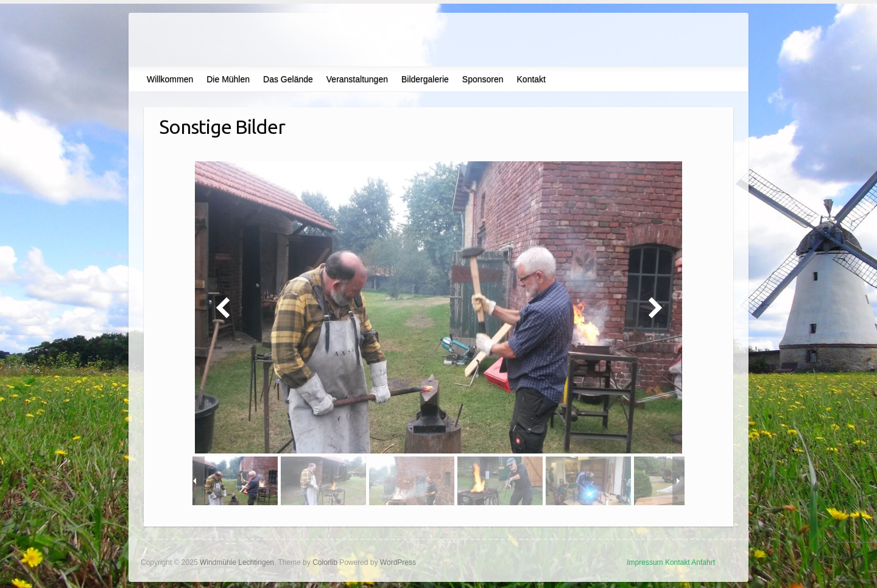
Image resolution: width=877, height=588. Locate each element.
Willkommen (170, 79)
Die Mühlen (228, 79)
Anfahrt (703, 562)
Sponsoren (483, 79)
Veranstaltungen (357, 79)
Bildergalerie (425, 79)
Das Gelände (288, 79)
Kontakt (531, 79)
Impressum (645, 562)
